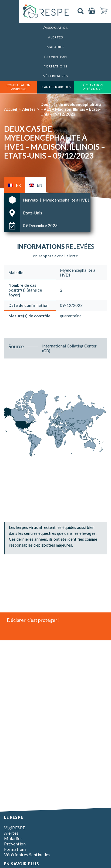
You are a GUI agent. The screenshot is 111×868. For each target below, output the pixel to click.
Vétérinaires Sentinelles (27, 854)
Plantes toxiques (55, 87)
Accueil (11, 109)
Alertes (55, 37)
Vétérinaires (55, 76)
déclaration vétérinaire (92, 87)
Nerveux (31, 200)
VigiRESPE (15, 828)
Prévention (56, 57)
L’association (56, 28)
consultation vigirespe (18, 87)
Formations (55, 66)
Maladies (55, 47)
